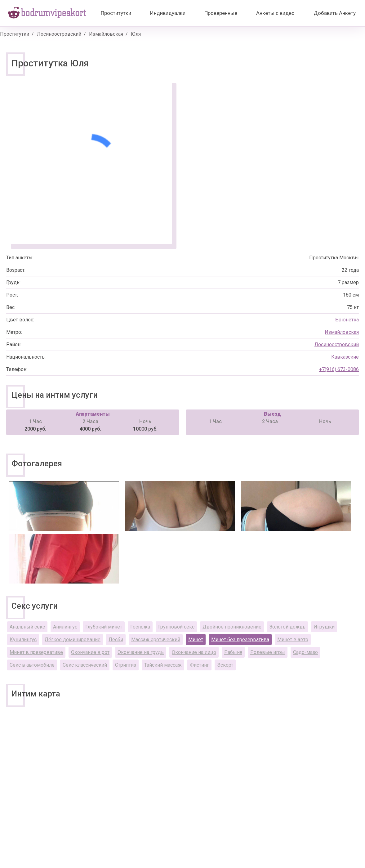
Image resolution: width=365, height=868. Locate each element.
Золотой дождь (287, 627)
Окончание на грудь (141, 652)
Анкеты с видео (275, 13)
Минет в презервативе (36, 652)
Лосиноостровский (59, 34)
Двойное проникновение (232, 627)
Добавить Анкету (335, 13)
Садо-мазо (305, 652)
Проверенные (221, 13)
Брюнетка (347, 320)
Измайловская (106, 34)
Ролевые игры (268, 652)
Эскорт (225, 665)
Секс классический (85, 665)
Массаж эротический (156, 640)
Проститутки (116, 13)
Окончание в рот (90, 652)
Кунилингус (23, 640)
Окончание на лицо (194, 652)
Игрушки (324, 627)
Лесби (116, 640)
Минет (196, 640)
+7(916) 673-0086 (339, 369)
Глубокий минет (104, 627)
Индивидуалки (168, 13)
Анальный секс (27, 627)
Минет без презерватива (240, 640)
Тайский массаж (163, 665)
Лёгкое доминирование (73, 640)
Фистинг (199, 665)
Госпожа (140, 627)
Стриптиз (126, 665)
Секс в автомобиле (32, 665)
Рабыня (233, 652)
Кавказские (345, 357)
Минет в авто (293, 640)
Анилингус (65, 627)
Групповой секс (176, 627)
